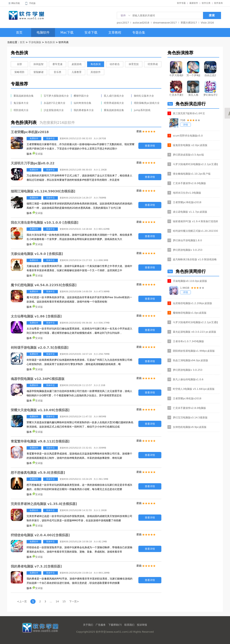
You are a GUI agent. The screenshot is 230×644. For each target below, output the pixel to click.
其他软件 (96, 72)
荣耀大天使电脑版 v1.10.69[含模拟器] (40, 410)
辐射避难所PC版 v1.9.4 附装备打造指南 (195, 221)
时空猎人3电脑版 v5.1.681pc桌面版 (194, 389)
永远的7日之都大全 (55, 103)
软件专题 (181, 3)
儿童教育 (77, 72)
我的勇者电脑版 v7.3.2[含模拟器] (36, 566)
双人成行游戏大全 (114, 96)
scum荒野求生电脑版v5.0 (188, 136)
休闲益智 (38, 64)
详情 (185, 125)
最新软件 (194, 3)
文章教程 (115, 32)
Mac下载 (67, 32)
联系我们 (129, 625)
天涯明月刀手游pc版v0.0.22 (33, 163)
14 (57, 601)
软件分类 (206, 3)
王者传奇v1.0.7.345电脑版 (188, 341)
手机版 (32, 3)
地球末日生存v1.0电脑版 (187, 193)
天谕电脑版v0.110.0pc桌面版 (190, 281)
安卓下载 (91, 32)
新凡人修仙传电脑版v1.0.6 (188, 379)
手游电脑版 (35, 42)
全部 (19, 64)
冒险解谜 (38, 72)
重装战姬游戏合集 (24, 96)
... (51, 601)
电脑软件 (43, 32)
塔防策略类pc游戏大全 (147, 103)
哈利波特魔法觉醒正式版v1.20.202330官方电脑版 (195, 231)
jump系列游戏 (142, 110)
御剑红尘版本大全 (144, 96)
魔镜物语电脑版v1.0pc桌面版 (190, 313)
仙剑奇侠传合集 (82, 103)
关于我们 (88, 625)
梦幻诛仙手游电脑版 (210, 95)
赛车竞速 (57, 64)
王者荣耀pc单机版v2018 (30, 132)
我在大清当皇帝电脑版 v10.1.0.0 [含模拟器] (45, 222)
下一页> (74, 601)
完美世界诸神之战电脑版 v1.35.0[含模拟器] (44, 504)
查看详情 (150, 146)
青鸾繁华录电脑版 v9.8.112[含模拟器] (40, 441)
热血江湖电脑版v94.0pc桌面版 (190, 360)
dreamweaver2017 (165, 23)
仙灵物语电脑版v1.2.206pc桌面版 (192, 303)
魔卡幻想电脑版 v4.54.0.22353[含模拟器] (44, 285)
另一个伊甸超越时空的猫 (193, 75)
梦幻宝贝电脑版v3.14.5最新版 (190, 417)
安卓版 (38, 154)
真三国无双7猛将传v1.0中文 (189, 113)
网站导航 (16, 3)
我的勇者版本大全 (84, 110)
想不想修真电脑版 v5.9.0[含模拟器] (38, 473)
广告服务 (101, 625)
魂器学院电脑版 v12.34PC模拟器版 (38, 379)
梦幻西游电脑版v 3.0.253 (188, 250)
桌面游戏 (77, 64)
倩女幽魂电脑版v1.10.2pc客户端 (192, 174)
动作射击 (115, 64)
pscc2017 (123, 23)
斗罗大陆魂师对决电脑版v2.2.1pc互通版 (195, 164)
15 (64, 601)
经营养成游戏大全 (114, 103)
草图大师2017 (189, 23)
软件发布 (218, 3)
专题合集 (139, 32)
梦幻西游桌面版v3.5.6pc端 (188, 155)
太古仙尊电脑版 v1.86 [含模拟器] (36, 316)
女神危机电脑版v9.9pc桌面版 (190, 427)
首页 (19, 32)
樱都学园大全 (81, 96)
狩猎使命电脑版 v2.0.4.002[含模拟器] (40, 535)
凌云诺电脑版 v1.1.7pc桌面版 (190, 212)
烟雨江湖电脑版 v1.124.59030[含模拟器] (43, 191)
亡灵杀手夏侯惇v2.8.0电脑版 (189, 183)
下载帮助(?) (115, 625)
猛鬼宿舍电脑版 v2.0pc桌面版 (190, 145)
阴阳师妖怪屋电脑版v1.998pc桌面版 (194, 351)
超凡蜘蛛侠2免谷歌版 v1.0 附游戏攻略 (195, 259)
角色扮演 (50, 42)
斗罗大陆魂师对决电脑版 (176, 75)
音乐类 (57, 72)
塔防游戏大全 (21, 110)
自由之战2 (210, 75)
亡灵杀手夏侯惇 (176, 95)
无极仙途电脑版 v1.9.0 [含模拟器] (37, 254)
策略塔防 (19, 72)
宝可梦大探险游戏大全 (56, 96)
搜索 (212, 15)
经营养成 (153, 64)
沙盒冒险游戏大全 (54, 110)
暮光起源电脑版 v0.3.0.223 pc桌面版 (195, 332)
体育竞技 (134, 64)
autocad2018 (141, 23)
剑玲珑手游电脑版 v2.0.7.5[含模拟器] (40, 348)
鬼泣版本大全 (21, 103)
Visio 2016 (207, 23)
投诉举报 (142, 625)
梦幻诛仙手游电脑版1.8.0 (187, 240)
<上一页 (22, 601)
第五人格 (193, 95)
